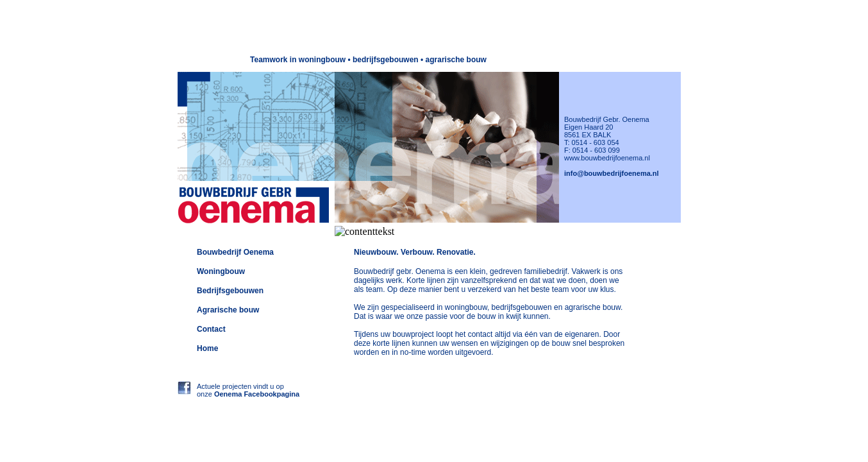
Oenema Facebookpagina (257, 394)
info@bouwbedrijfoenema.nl (612, 173)
